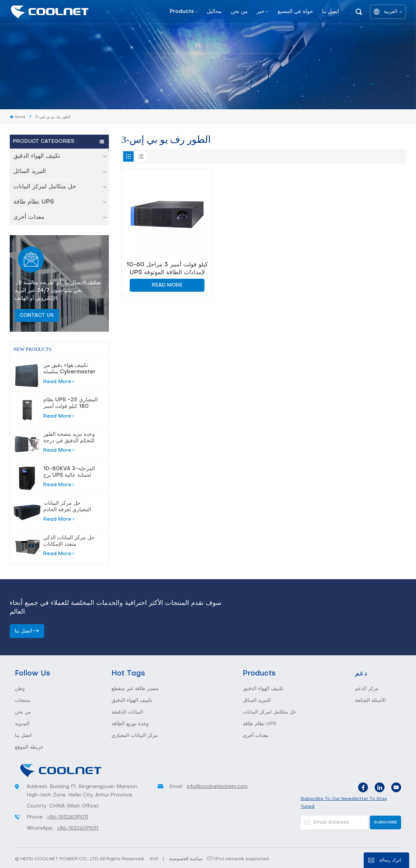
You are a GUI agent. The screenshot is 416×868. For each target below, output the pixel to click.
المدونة (22, 724)
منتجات (23, 701)
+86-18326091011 (68, 817)
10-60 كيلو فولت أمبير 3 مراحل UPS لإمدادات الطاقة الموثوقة (167, 269)
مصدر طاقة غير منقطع (135, 689)
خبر (261, 12)
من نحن (239, 12)
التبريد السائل (30, 172)
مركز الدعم (367, 689)
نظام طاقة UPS (34, 202)
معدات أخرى (29, 217)
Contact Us (37, 315)
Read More (58, 381)
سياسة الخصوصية (186, 859)
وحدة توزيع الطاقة (130, 724)
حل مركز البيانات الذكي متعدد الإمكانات (69, 541)
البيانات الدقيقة (127, 712)
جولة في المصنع (295, 12)
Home (18, 117)
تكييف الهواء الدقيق (37, 156)
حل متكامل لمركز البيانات (45, 187)
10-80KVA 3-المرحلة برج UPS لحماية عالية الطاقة (69, 473)
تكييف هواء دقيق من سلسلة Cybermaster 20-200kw (69, 369)
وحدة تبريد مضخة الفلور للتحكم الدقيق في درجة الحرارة (69, 438)
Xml (154, 859)
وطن (20, 689)
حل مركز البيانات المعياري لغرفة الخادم (67, 507)
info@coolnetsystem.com (217, 787)
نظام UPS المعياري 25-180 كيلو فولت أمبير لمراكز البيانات (70, 404)
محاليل (214, 12)
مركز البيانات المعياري (135, 736)
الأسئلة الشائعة (370, 701)
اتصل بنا (330, 12)
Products (182, 12)
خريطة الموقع (29, 747)
